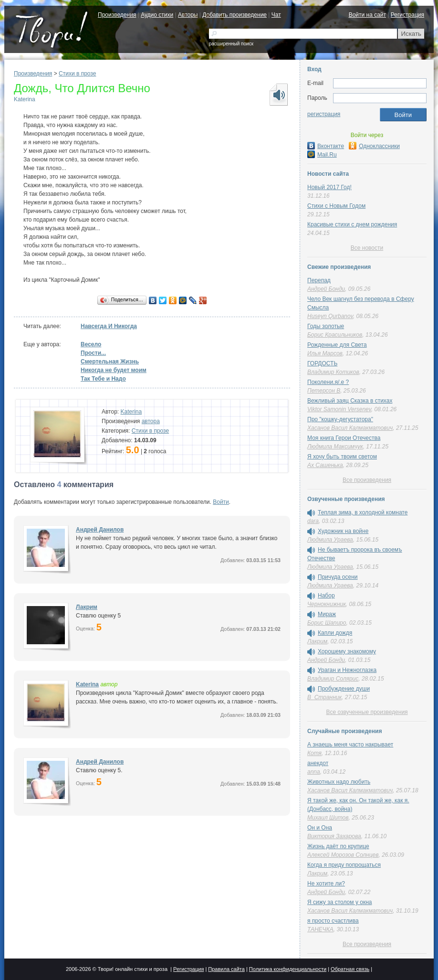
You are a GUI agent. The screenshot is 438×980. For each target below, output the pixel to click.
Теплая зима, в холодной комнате (363, 512)
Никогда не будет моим (114, 370)
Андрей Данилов (100, 530)
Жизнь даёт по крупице (338, 846)
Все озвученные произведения (367, 712)
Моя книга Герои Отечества (344, 438)
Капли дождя (335, 633)
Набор (326, 596)
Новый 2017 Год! (329, 187)
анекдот (318, 763)
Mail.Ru (322, 155)
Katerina (25, 99)
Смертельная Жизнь (110, 362)
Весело (91, 344)
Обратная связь (350, 969)
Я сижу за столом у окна (339, 902)
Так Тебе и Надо (103, 379)
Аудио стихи (157, 15)
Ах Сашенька (325, 465)
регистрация (324, 114)
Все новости (367, 248)
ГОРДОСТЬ (322, 363)
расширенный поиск (231, 44)
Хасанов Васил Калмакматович (350, 428)
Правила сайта (226, 969)
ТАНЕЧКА (320, 929)
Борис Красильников (335, 335)
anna (314, 772)
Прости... (93, 353)
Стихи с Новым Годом (336, 206)
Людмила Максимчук (335, 447)
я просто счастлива (333, 921)
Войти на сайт (367, 15)
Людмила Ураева (330, 540)
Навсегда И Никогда (109, 326)
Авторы (188, 15)
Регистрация (407, 15)
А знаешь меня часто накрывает (350, 745)
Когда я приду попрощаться (344, 865)
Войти (221, 502)
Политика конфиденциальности (288, 969)
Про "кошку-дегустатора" (340, 419)
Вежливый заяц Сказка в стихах (350, 401)
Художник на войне (343, 531)
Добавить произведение (235, 15)
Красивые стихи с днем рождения (352, 224)
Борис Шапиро (327, 623)
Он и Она (320, 828)
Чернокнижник (327, 604)
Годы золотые (326, 326)
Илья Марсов (325, 353)
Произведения (117, 15)
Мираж (327, 614)
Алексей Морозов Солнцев (343, 855)
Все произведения (367, 480)
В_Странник (324, 697)
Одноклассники (374, 146)
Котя (314, 753)
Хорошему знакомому (347, 651)
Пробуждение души (344, 689)
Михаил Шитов (328, 818)
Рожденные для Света (337, 345)
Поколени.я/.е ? (328, 382)
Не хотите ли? (326, 884)
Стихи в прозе (77, 74)
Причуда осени (338, 577)
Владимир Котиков (333, 372)
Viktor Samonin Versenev (339, 409)
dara (313, 521)
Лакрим (87, 607)
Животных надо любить (339, 782)
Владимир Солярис (333, 679)
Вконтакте (326, 146)
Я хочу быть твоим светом (342, 457)
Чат (276, 15)
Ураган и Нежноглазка (347, 670)
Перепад (319, 280)
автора (151, 421)
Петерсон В (324, 391)
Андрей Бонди (326, 289)
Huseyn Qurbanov (330, 316)
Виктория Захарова (334, 836)
